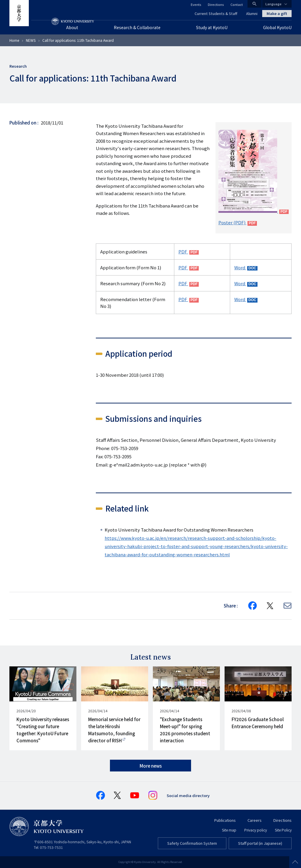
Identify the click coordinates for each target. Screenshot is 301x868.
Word (240, 267)
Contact (237, 4)
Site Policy (283, 830)
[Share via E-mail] (287, 606)
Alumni (252, 13)
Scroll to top (295, 862)
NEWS (31, 40)
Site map (229, 830)
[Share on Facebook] (252, 606)
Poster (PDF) (232, 222)
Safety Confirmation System (192, 843)
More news (151, 766)
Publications (225, 820)
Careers (255, 820)
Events (196, 4)
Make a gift (277, 13)
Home (14, 40)
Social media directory (188, 795)
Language (274, 4)
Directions (216, 4)
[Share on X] (270, 606)
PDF (183, 252)
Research (18, 66)
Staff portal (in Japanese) (260, 843)
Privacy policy (256, 830)
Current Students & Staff (216, 13)
